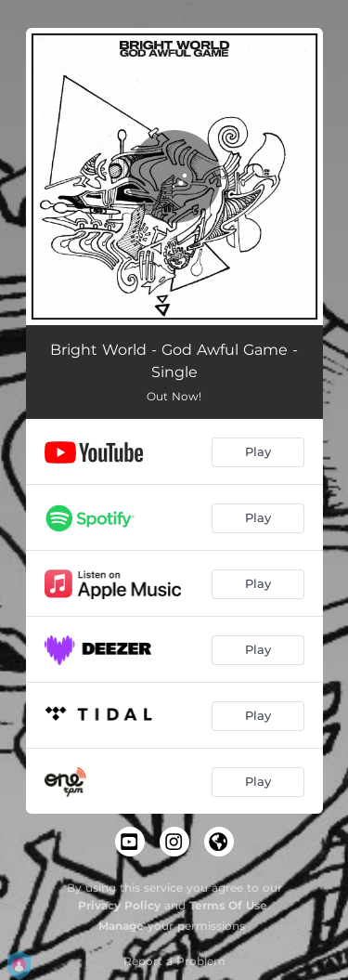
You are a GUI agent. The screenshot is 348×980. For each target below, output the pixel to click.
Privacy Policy (119, 905)
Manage (121, 926)
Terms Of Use (228, 905)
